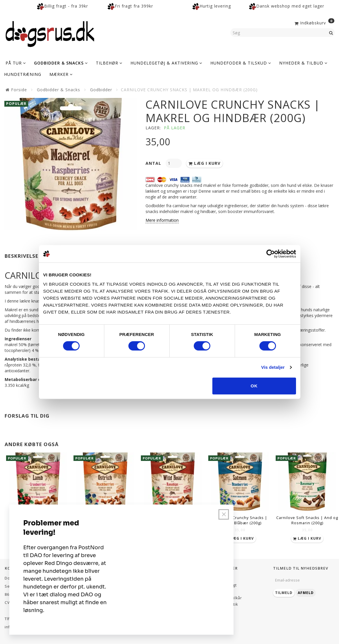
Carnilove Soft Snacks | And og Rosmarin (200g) (307, 520)
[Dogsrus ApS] (50, 33)
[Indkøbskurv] (314, 22)
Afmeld (306, 593)
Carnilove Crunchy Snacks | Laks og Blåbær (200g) (240, 520)
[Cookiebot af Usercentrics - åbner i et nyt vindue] (271, 254)
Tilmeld (284, 593)
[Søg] (331, 33)
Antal (154, 163)
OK (254, 386)
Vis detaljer (273, 367)
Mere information (162, 220)
